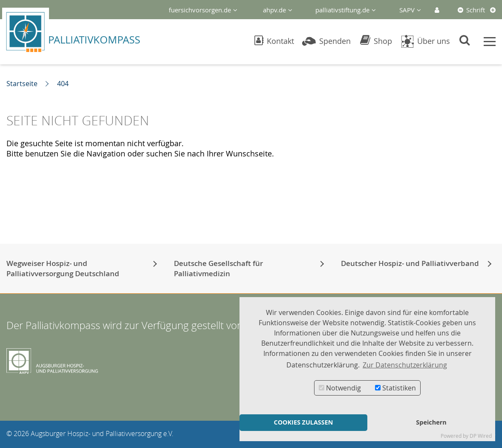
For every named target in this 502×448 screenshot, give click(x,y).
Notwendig (340, 388)
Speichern (431, 422)
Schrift (476, 10)
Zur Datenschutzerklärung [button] (405, 365)
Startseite (22, 84)
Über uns (425, 41)
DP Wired (481, 436)
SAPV (407, 10)
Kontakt (274, 41)
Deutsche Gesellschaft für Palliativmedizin (218, 268)
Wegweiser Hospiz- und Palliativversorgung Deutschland (63, 268)
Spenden (326, 41)
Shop (376, 41)
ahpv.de (274, 10)
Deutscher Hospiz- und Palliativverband (410, 263)
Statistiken (395, 388)
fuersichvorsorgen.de (200, 10)
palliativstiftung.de (342, 10)
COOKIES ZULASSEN (303, 422)
